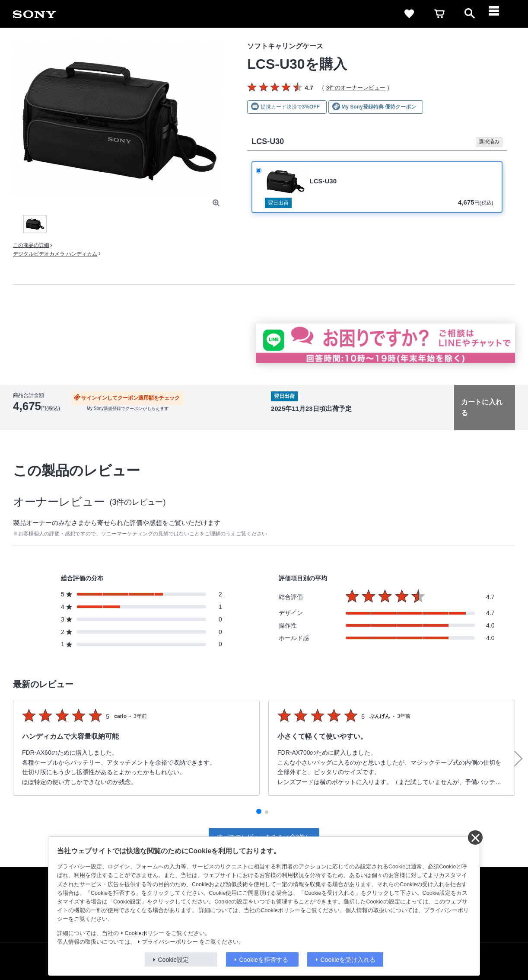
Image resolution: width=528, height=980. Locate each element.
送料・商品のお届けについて (102, 420)
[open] (470, 14)
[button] (259, 811)
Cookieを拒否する (264, 960)
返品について (158, 420)
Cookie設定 (174, 960)
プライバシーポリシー (170, 942)
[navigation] (500, 14)
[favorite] (409, 14)
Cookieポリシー (145, 933)
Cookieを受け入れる (348, 960)
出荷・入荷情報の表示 (37, 420)
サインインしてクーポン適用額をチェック (130, 398)
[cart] (439, 14)
